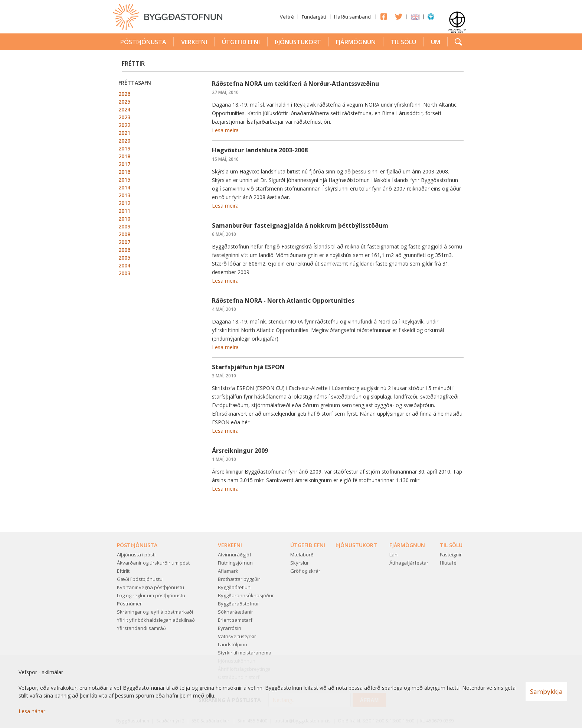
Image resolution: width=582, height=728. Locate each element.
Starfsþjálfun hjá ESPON (248, 367)
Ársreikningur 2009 (240, 451)
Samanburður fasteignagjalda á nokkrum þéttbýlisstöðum (300, 225)
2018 (124, 156)
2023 (124, 117)
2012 (124, 203)
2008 (124, 234)
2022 (124, 125)
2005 (124, 258)
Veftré (287, 17)
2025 (124, 102)
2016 (124, 172)
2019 (124, 148)
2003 (124, 273)
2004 (124, 265)
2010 (124, 219)
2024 (124, 109)
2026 (124, 94)
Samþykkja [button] (546, 691)
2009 (124, 226)
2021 (124, 133)
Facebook (383, 16)
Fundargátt (314, 17)
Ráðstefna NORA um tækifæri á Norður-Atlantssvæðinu (295, 84)
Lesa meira (225, 130)
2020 (124, 141)
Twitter (399, 16)
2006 (124, 250)
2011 (124, 211)
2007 (124, 242)
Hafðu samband (352, 17)
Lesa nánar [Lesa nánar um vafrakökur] (32, 711)
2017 (124, 164)
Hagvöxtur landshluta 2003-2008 (260, 150)
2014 (124, 187)
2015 (124, 180)
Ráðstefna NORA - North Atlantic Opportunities (283, 300)
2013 (124, 195)
